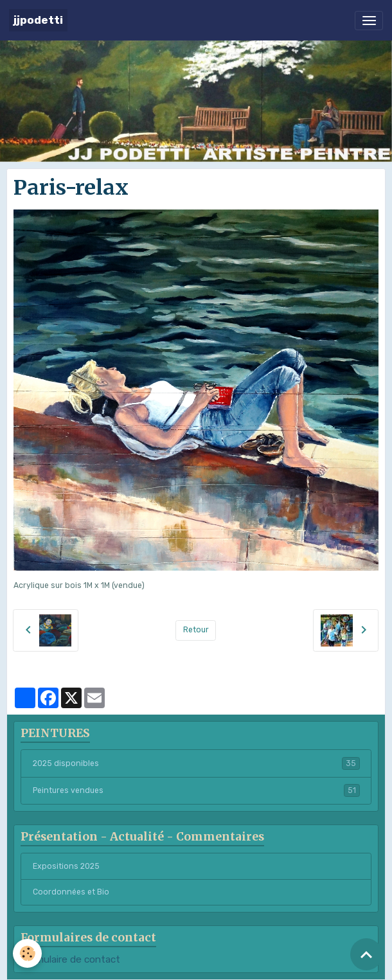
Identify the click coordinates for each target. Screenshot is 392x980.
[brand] (38, 20)
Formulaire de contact (70, 959)
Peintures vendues (196, 790)
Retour (196, 630)
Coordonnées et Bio (71, 892)
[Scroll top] (366, 954)
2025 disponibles (196, 763)
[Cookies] (27, 953)
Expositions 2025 (66, 866)
